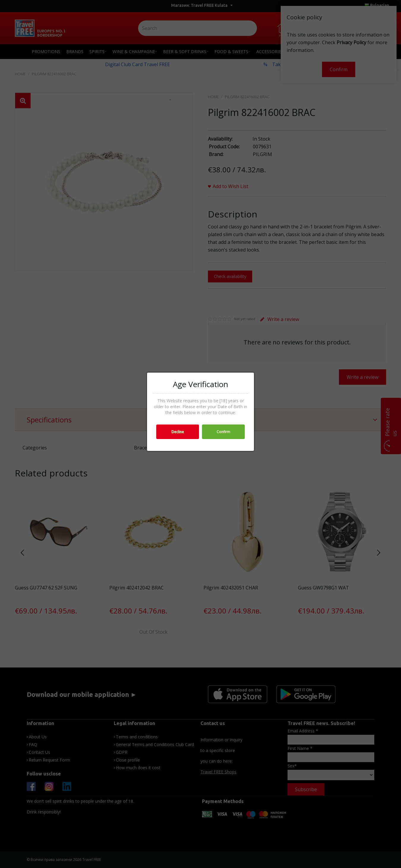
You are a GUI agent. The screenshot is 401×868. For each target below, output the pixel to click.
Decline (178, 432)
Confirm (223, 432)
